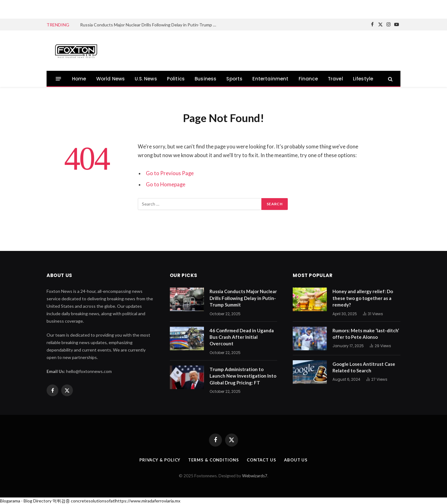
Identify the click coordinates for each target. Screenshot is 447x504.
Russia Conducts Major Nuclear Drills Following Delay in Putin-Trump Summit (150, 25)
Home (79, 79)
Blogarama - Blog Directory (26, 501)
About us (296, 460)
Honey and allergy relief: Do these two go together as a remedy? (363, 298)
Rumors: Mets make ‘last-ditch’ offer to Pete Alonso (366, 334)
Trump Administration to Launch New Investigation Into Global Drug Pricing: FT (243, 376)
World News (111, 79)
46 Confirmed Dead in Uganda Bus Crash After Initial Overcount (242, 337)
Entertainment (270, 79)
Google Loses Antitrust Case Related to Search (364, 367)
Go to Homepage (166, 184)
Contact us (262, 460)
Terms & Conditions (213, 460)
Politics (176, 79)
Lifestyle (363, 79)
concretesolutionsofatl (93, 501)
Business (205, 79)
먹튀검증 (61, 501)
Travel (335, 79)
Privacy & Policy (160, 460)
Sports (234, 79)
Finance (308, 79)
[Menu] (59, 79)
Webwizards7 (255, 476)
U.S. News (146, 79)
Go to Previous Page (170, 173)
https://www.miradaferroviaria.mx (148, 501)
